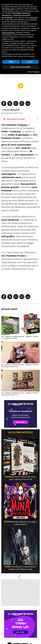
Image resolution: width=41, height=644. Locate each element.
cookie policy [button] (33, 18)
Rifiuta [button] (11, 62)
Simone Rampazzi (11, 106)
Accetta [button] (30, 62)
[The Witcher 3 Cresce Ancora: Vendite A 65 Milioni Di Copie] (20, 543)
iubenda (37, 72)
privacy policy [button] (10, 9)
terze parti (33, 20)
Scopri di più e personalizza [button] (20, 67)
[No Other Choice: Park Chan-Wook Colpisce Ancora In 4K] (20, 453)
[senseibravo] (21, 410)
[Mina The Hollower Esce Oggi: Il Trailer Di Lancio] (20, 498)
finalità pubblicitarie (8, 33)
